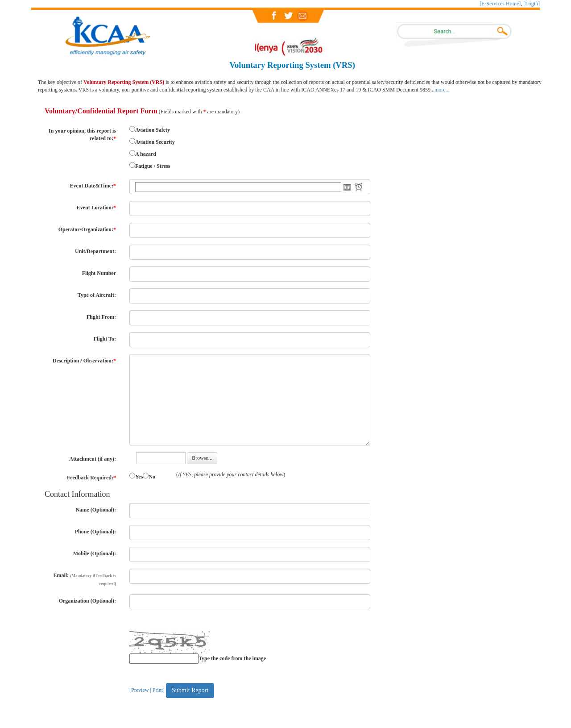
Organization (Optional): (87, 601)
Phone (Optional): (95, 532)
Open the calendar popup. (347, 187)
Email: (85, 579)
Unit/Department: (95, 251)
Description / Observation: (84, 361)
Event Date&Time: (93, 186)
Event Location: (96, 208)
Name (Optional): (96, 510)
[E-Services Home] (500, 4)
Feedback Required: (91, 478)
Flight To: (105, 339)
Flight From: (101, 317)
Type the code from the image (232, 658)
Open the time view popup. (359, 187)
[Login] (532, 4)
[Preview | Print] (147, 690)
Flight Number (99, 273)
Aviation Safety (153, 130)
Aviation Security (155, 142)
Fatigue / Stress (153, 166)
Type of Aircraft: (97, 295)
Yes (139, 477)
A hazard (146, 154)
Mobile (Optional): (95, 553)
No (152, 477)
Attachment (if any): (93, 459)
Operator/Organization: (87, 229)
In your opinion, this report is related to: (82, 135)
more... (442, 90)
